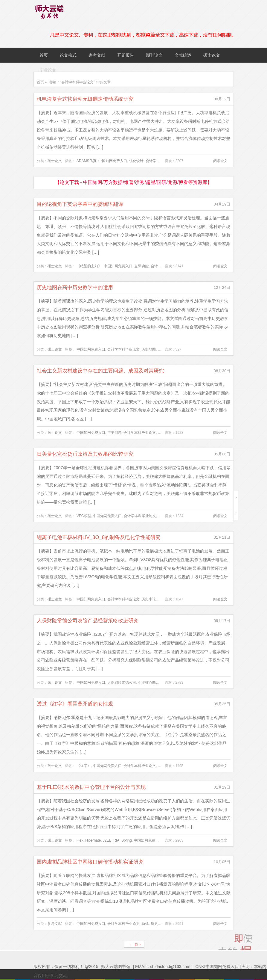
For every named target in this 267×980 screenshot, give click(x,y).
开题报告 (126, 55)
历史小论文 (150, 599)
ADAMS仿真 (87, 161)
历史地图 (149, 349)
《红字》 (84, 766)
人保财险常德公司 (122, 682)
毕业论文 (48, 70)
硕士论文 (212, 55)
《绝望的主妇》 (89, 266)
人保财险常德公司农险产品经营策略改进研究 (88, 621)
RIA (116, 840)
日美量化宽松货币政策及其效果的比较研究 (85, 454)
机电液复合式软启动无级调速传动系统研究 (85, 99)
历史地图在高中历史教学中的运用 (75, 287)
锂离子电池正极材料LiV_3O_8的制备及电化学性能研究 (99, 537)
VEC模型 (84, 516)
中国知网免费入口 (113, 161)
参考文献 (97, 55)
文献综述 (183, 55)
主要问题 (115, 433)
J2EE (107, 840)
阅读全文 (220, 161)
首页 (44, 55)
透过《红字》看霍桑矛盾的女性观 (75, 704)
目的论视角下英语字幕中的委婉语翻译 (80, 204)
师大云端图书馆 (116, 967)
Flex (80, 840)
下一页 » (134, 944)
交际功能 (141, 266)
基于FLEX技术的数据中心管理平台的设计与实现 (91, 787)
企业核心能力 (149, 682)
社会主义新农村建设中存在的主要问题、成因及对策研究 (100, 371)
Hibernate (93, 840)
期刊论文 (154, 55)
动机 (145, 924)
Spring (127, 840)
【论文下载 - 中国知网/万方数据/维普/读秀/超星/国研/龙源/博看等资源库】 (133, 182)
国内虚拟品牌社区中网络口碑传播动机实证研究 (90, 862)
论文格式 (68, 55)
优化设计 (136, 161)
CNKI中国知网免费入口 (217, 967)
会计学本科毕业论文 (123, 349)
